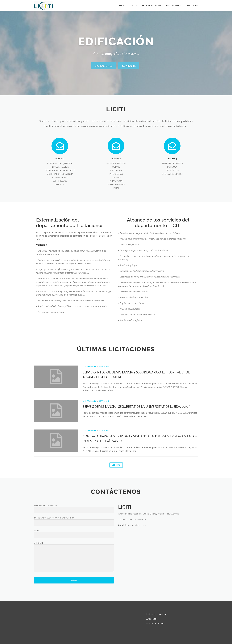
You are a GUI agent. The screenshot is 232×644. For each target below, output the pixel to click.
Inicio (122, 6)
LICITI (134, 6)
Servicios (104, 412)
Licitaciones (174, 6)
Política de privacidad (156, 614)
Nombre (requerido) (74, 544)
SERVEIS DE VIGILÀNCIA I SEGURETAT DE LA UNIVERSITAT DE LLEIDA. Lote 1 (137, 451)
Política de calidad (155, 623)
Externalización (152, 6)
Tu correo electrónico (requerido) (74, 557)
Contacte (129, 66)
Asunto (74, 569)
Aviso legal (151, 619)
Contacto (192, 6)
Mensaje (74, 594)
